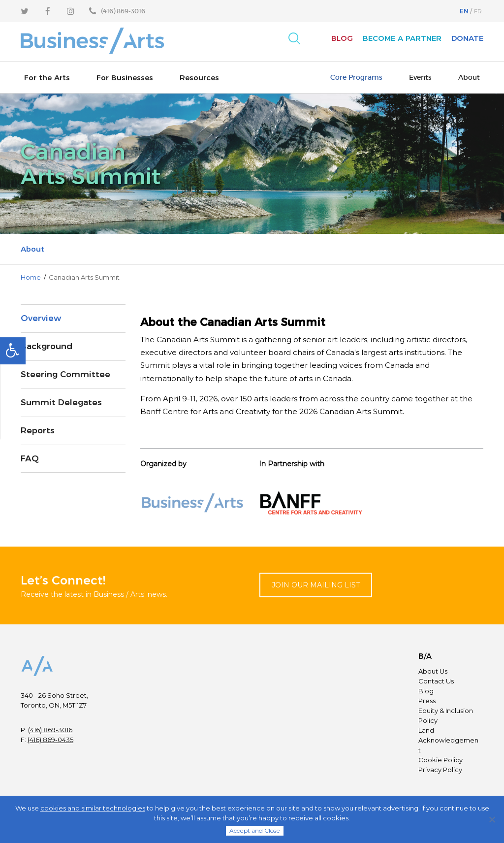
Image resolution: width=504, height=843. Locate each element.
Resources (199, 78)
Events (420, 77)
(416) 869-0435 (50, 740)
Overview (41, 318)
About (469, 77)
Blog (342, 38)
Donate (467, 38)
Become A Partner (402, 38)
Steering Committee (65, 374)
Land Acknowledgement (448, 740)
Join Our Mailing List (316, 585)
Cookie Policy (441, 760)
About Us (433, 671)
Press (427, 701)
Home (31, 277)
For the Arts (47, 78)
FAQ (30, 458)
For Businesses (125, 78)
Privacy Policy (440, 770)
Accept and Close (255, 830)
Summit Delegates (61, 402)
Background (47, 346)
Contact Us (436, 681)
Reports (38, 430)
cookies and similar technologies (93, 808)
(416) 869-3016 (50, 730)
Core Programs (356, 77)
